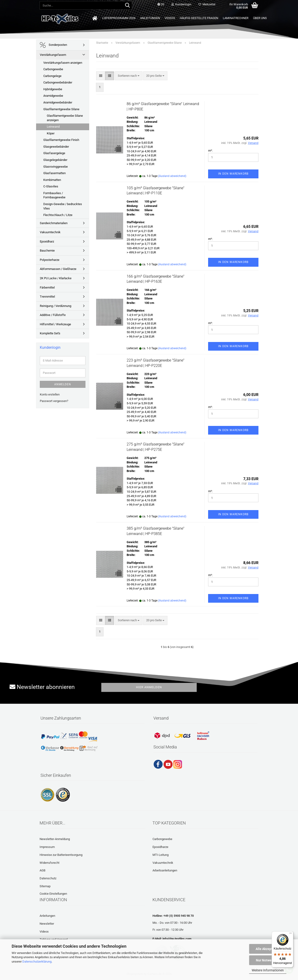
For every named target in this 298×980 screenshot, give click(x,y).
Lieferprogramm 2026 (119, 18)
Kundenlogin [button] (181, 4)
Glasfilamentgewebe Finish (61, 140)
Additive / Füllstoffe (53, 315)
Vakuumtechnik (50, 232)
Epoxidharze (160, 847)
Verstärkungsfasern (53, 55)
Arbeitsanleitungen (165, 870)
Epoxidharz (47, 241)
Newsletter (47, 924)
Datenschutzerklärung (37, 962)
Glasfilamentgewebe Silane (61, 109)
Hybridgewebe (53, 89)
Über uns (260, 18)
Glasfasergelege (54, 153)
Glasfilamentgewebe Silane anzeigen (65, 118)
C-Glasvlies (51, 186)
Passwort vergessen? (54, 401)
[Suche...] (128, 6)
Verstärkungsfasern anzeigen (63, 63)
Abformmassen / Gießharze (58, 269)
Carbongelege (52, 76)
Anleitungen (150, 18)
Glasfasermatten (54, 173)
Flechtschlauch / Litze (58, 215)
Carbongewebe (53, 69)
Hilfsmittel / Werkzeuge (55, 324)
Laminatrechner (236, 18)
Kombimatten (52, 180)
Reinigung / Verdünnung (56, 306)
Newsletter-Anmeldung (55, 839)
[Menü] (291, 934)
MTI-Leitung (161, 855)
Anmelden (63, 384)
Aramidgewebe (53, 96)
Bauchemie (47, 251)
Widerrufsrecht (49, 863)
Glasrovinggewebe (56, 167)
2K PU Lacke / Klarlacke (56, 278)
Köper (51, 133)
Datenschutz (48, 878)
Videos (170, 18)
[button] (161, 5)
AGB (42, 870)
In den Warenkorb (233, 174)
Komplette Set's (50, 333)
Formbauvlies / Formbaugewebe (54, 195)
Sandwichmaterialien (54, 223)
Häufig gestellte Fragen (199, 18)
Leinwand (53, 127)
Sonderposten (53, 45)
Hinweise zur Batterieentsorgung (61, 855)
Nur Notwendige (268, 960)
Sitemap (45, 886)
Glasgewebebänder (56, 147)
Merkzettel (207, 4)
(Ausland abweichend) (172, 176)
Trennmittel (47, 297)
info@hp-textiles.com (177, 939)
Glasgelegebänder (55, 160)
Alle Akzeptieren (268, 949)
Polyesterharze (50, 260)
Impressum (47, 847)
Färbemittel (47, 287)
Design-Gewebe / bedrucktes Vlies (63, 206)
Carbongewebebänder (58, 82)
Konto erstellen (50, 394)
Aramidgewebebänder (58, 102)
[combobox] (129, 76)
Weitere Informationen (268, 970)
